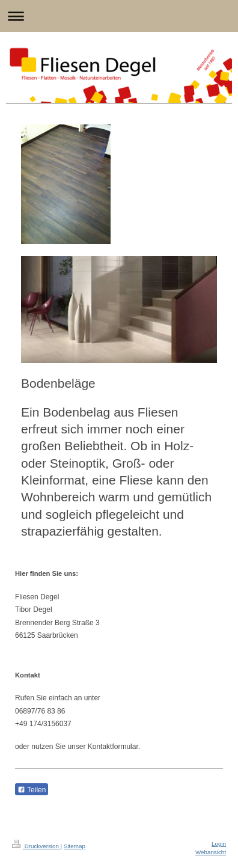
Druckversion (36, 846)
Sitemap (75, 846)
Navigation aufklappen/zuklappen (119, 16)
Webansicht (211, 852)
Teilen (32, 790)
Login (219, 844)
